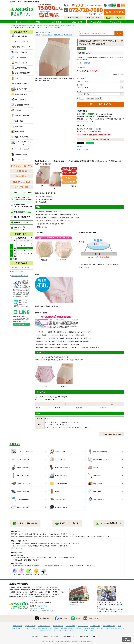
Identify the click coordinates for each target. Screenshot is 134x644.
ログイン (120, 18)
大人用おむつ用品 (95, 632)
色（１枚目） (82, 79)
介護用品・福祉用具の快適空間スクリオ (24, 26)
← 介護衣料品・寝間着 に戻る (112, 434)
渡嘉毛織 (87, 63)
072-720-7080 (42, 612)
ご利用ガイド (57, 22)
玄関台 (38, 35)
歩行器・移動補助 (17, 632)
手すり (120, 632)
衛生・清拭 (100, 634)
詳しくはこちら (17, 548)
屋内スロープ (58, 35)
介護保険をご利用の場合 (20, 276)
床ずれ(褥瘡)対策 (43, 634)
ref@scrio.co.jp (48, 617)
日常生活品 (109, 634)
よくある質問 (96, 22)
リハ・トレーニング (76, 637)
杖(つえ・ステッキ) (30, 632)
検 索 (119, 33)
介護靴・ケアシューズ (44, 632)
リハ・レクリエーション (61, 637)
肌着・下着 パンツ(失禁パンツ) (65, 26)
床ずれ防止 (68, 35)
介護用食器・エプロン (67, 634)
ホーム (19, 22)
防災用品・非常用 (89, 637)
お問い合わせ (116, 22)
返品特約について (82, 146)
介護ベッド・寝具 (30, 634)
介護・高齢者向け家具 (109, 632)
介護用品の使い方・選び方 (21, 267)
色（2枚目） (81, 85)
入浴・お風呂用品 (70, 632)
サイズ (80, 91)
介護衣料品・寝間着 (46, 26)
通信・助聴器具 (54, 634)
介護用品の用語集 (18, 271)
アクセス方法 (74, 611)
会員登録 (109, 18)
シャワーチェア (47, 35)
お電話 (119, 611)
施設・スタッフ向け (46, 637)
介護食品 (78, 634)
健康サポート (119, 634)
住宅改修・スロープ (17, 634)
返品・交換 (77, 22)
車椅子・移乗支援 (58, 632)
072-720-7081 (39, 614)
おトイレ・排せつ (83, 632)
